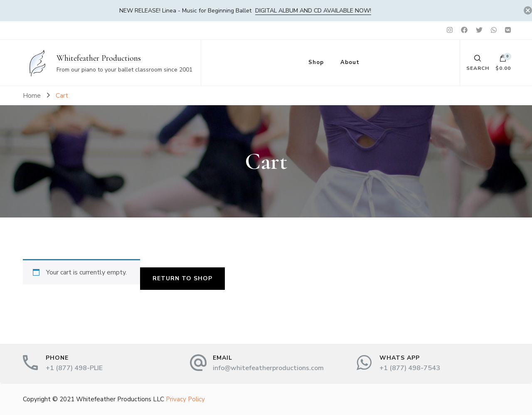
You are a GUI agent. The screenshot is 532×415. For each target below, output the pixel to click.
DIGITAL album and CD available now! (313, 11)
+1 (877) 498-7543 (410, 368)
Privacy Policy (185, 399)
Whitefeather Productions (99, 58)
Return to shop (182, 278)
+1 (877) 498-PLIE (74, 368)
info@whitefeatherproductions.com (268, 368)
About (350, 62)
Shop (316, 62)
